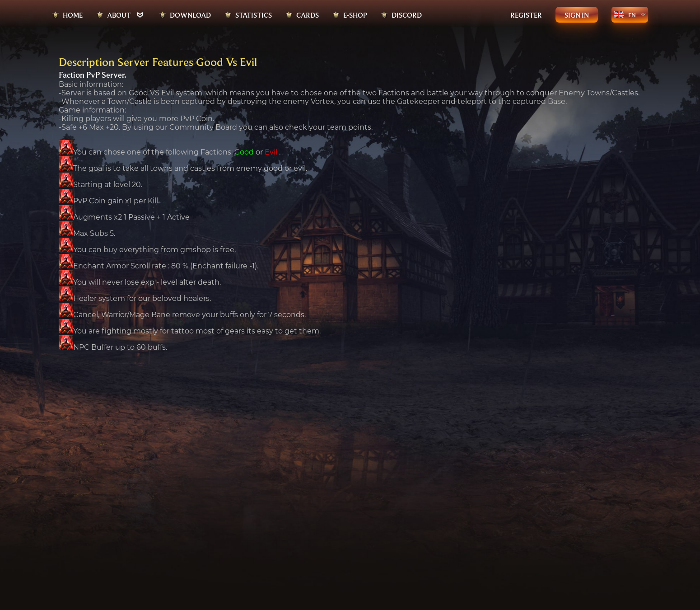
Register (526, 15)
